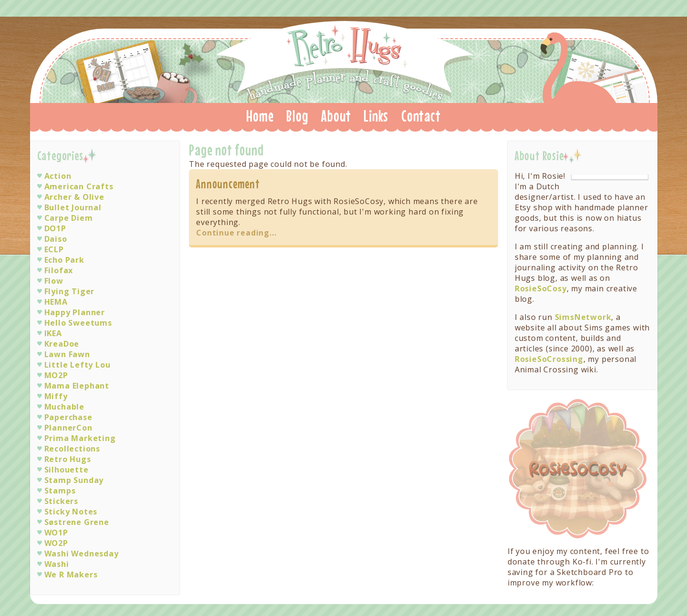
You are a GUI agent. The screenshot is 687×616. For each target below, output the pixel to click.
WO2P (56, 543)
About (336, 116)
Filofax (59, 270)
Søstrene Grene (77, 522)
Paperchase (68, 417)
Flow (54, 281)
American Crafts (79, 186)
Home (260, 116)
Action (58, 176)
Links (376, 116)
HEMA (56, 302)
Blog (297, 116)
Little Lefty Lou (78, 365)
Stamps (60, 491)
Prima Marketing (80, 438)
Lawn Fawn (67, 354)
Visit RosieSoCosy (578, 469)
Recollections (72, 449)
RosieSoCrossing (549, 359)
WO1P (56, 533)
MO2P (56, 375)
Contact (421, 116)
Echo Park (64, 260)
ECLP (54, 249)
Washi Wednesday (82, 554)
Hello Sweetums (78, 323)
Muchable (64, 407)
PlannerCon (68, 428)
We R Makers (71, 575)
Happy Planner (75, 312)
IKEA (53, 333)
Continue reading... (236, 233)
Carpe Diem (69, 218)
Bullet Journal (73, 207)
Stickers (61, 501)
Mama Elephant (77, 386)
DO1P (55, 228)
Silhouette (67, 470)
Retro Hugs (344, 59)
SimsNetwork (583, 317)
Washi (57, 564)
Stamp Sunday (74, 480)
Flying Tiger (70, 291)
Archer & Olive (74, 197)
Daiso (56, 239)
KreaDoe (62, 344)
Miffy (56, 396)
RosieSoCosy (541, 288)
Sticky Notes (71, 512)
